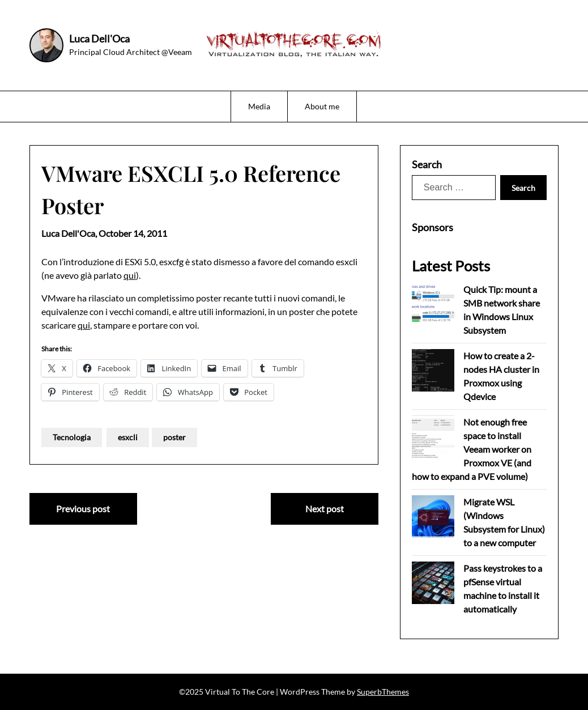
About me (322, 106)
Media (259, 106)
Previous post (83, 509)
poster (174, 437)
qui (130, 275)
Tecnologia (72, 437)
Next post (325, 509)
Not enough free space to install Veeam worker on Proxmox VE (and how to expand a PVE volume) (472, 449)
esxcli (128, 437)
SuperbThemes (383, 692)
